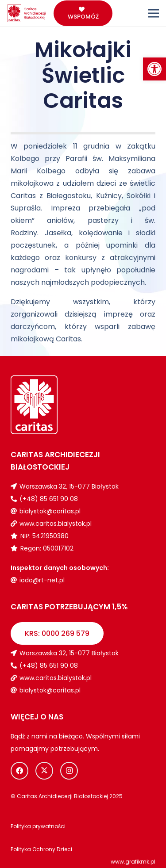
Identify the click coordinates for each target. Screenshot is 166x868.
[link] (154, 69)
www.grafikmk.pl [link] (133, 862)
